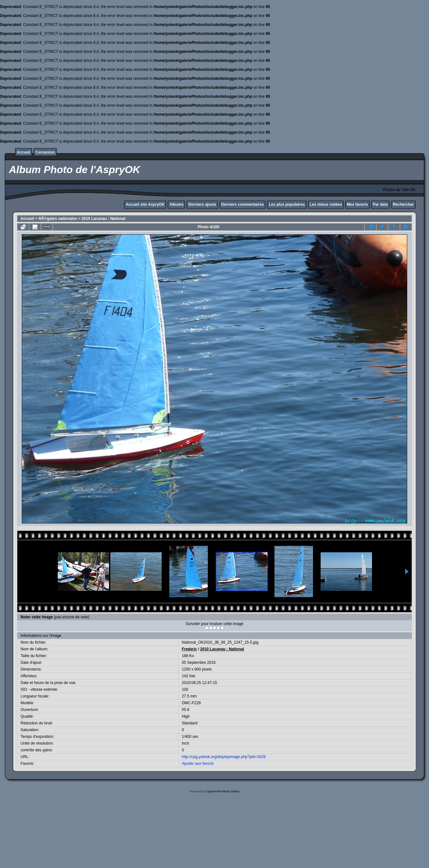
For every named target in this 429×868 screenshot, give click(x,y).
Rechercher (403, 204)
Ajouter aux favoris (198, 764)
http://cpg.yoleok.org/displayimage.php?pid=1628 (224, 757)
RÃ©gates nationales (58, 219)
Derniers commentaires (243, 204)
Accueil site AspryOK (145, 204)
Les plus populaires (287, 204)
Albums (176, 204)
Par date (380, 204)
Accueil (24, 152)
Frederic (189, 649)
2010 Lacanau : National (103, 219)
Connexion (45, 152)
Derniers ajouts (202, 204)
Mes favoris (357, 204)
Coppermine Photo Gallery (223, 791)
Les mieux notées (326, 204)
